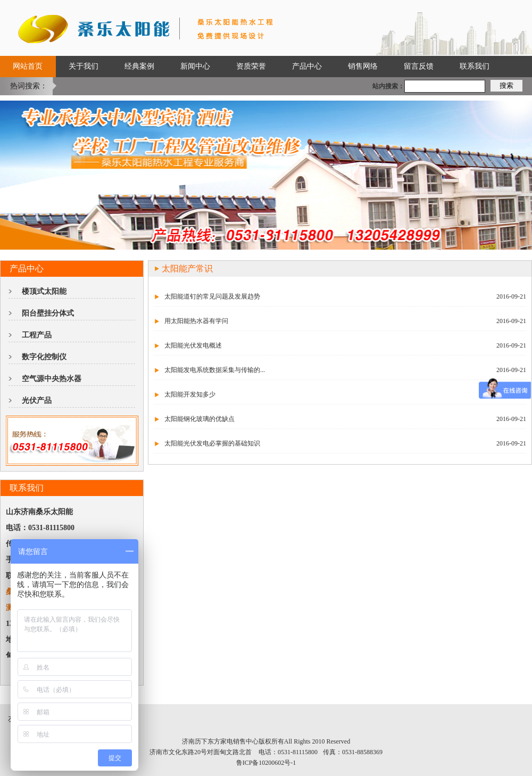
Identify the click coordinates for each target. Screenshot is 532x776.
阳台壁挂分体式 (48, 313)
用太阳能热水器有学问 (196, 321)
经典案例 (139, 66)
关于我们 (84, 66)
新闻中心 (195, 66)
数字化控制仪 (44, 357)
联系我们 (475, 66)
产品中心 (307, 66)
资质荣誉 (251, 66)
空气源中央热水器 (52, 379)
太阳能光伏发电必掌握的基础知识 (212, 443)
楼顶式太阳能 (44, 291)
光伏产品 (37, 401)
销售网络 (363, 66)
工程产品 (37, 335)
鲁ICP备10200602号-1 (266, 763)
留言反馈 (419, 66)
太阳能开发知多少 (190, 394)
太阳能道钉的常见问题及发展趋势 (212, 296)
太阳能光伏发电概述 (193, 345)
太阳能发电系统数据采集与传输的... (215, 370)
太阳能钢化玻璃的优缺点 (199, 419)
